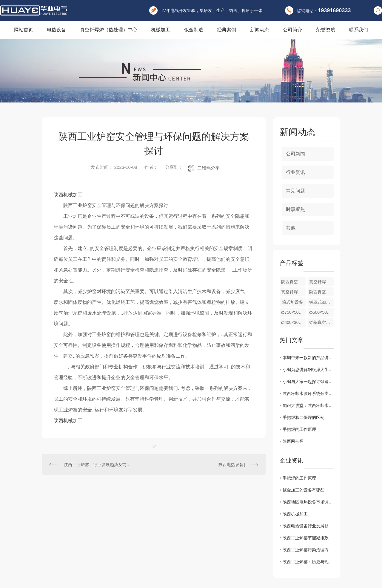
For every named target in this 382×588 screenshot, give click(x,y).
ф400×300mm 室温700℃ (293, 322)
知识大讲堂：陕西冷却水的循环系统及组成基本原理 (308, 405)
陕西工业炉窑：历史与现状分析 (308, 562)
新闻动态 (260, 30)
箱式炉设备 (292, 302)
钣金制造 (194, 30)
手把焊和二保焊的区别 (304, 417)
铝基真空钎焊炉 (321, 322)
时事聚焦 (295, 209)
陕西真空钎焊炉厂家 (293, 282)
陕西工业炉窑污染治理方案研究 (308, 550)
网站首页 (24, 30)
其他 (291, 228)
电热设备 (56, 30)
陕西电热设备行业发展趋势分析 (308, 526)
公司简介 (292, 30)
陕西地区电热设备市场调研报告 (308, 502)
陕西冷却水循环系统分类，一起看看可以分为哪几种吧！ (308, 393)
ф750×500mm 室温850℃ (293, 312)
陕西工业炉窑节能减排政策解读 (308, 538)
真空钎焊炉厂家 (321, 282)
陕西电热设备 (231, 465)
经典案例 (227, 30)
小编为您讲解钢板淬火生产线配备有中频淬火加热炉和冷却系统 (308, 370)
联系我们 (358, 30)
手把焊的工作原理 (299, 429)
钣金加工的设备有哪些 (304, 490)
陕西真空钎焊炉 (321, 292)
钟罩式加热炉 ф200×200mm (321, 302)
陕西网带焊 (293, 441)
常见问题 (295, 191)
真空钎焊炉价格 (293, 292)
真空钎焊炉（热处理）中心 (109, 30)
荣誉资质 (326, 30)
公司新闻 (295, 154)
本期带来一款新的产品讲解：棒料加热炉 (308, 358)
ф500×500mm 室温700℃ (321, 312)
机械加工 (161, 30)
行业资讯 (295, 172)
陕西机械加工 (68, 195)
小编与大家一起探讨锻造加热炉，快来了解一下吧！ (308, 382)
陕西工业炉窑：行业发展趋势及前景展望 (98, 465)
